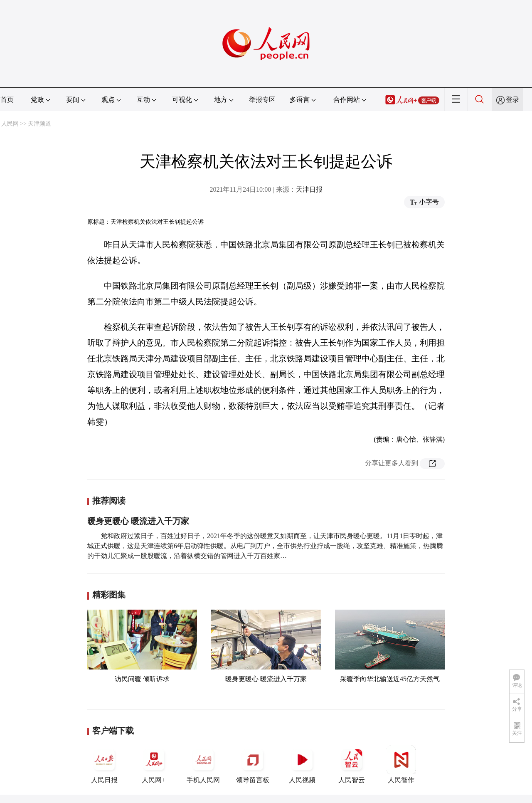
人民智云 (352, 764)
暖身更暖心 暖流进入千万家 (138, 521)
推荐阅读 (109, 501)
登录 (512, 100)
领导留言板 (253, 764)
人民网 (10, 124)
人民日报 (104, 764)
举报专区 (262, 100)
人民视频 (302, 764)
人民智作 (401, 764)
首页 (7, 100)
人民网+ (154, 764)
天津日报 (309, 189)
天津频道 (39, 124)
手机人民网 (203, 764)
